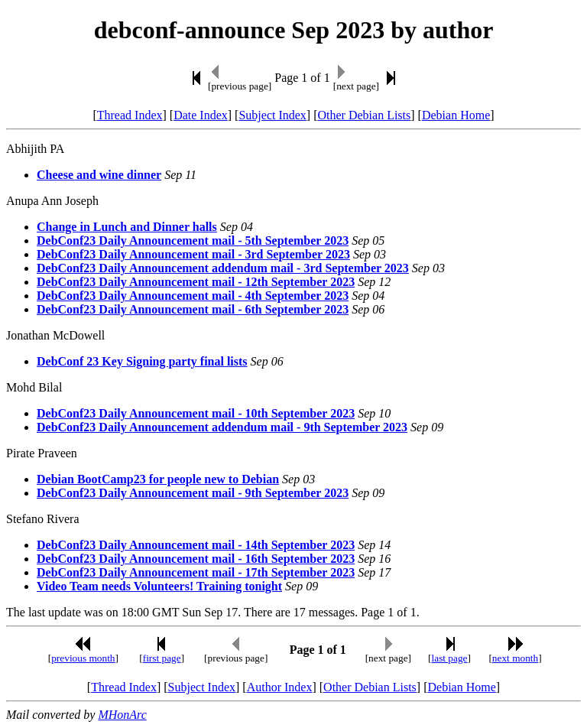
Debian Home (456, 115)
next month (515, 658)
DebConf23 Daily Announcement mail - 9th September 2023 (193, 493)
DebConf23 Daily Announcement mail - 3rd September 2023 (193, 254)
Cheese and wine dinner (99, 175)
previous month (83, 658)
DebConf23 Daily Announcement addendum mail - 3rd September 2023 (223, 268)
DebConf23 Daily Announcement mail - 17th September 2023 (196, 572)
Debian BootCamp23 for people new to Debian (158, 479)
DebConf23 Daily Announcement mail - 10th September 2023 (196, 413)
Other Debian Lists (365, 115)
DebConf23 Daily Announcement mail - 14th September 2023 (196, 545)
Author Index (280, 687)
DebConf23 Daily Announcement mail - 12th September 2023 (196, 282)
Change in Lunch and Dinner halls (127, 227)
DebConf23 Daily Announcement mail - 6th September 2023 (193, 309)
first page (162, 658)
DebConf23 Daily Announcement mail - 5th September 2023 (193, 240)
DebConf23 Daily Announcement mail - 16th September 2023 (196, 559)
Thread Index (130, 115)
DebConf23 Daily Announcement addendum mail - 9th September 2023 (222, 427)
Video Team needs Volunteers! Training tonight (159, 586)
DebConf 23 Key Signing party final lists (142, 361)
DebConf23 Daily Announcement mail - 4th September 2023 (193, 296)
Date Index (201, 115)
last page (450, 658)
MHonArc (122, 715)
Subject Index (272, 115)
